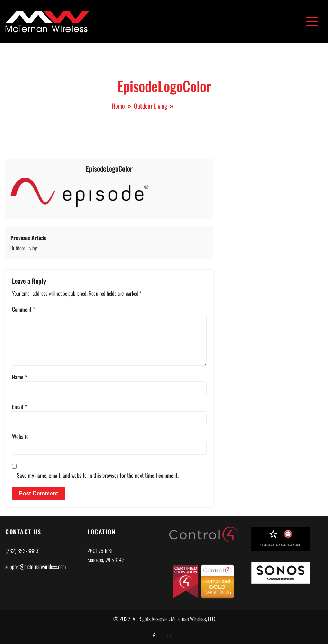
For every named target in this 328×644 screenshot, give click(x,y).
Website (20, 436)
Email (20, 407)
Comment (24, 309)
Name (20, 377)
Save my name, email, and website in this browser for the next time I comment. (98, 475)
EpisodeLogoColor (109, 168)
